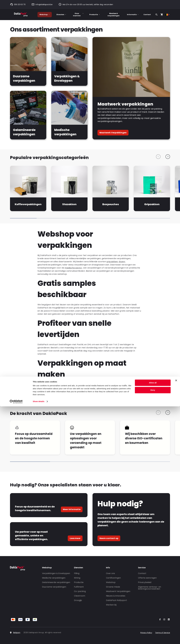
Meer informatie (72, 509)
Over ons (110, 573)
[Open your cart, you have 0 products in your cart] (162, 15)
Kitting (77, 578)
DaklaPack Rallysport (116, 600)
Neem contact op (109, 538)
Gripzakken (152, 204)
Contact (147, 15)
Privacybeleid (145, 582)
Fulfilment (79, 587)
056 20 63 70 (18, 4)
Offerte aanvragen (147, 578)
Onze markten (78, 15)
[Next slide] (168, 157)
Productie (95, 15)
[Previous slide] (158, 157)
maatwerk (60, 388)
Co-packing (80, 591)
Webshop (45, 15)
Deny (153, 628)
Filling (77, 573)
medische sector (73, 268)
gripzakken (112, 262)
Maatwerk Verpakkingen (113, 133)
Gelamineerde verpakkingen (56, 582)
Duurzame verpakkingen (54, 587)
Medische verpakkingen (54, 578)
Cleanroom (80, 596)
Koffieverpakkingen (28, 204)
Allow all (153, 620)
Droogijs (78, 600)
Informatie (133, 15)
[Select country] (168, 15)
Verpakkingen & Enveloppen (56, 573)
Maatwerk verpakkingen (114, 15)
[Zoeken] (156, 15)
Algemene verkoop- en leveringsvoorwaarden (149, 588)
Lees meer (75, 538)
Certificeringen (113, 578)
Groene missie (113, 587)
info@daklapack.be (42, 4)
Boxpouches (111, 204)
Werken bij (111, 605)
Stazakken (69, 204)
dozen (122, 262)
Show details (39, 639)
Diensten (61, 15)
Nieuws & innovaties (116, 596)
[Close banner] (176, 618)
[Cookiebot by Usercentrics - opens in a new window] (16, 639)
